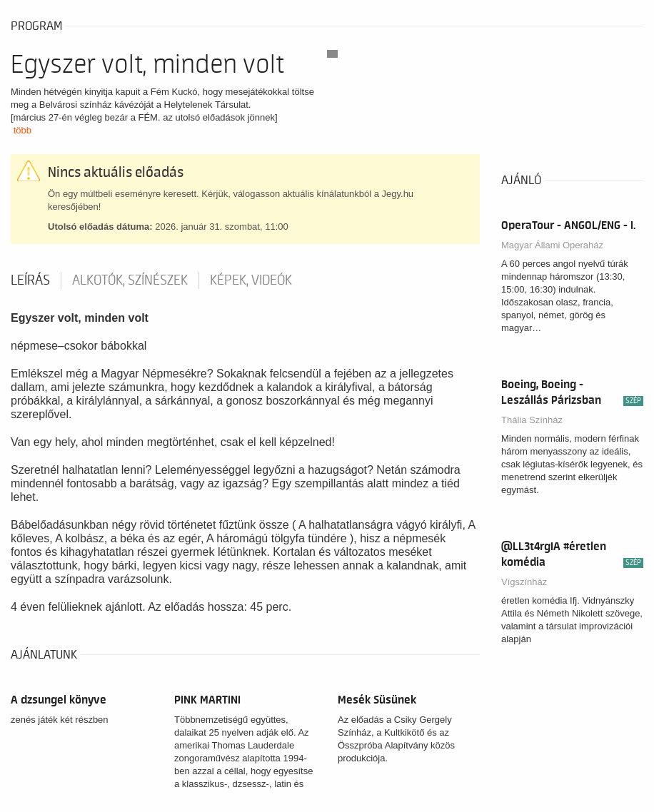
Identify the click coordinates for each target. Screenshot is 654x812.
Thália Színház (532, 420)
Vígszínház (524, 582)
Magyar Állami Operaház (552, 245)
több (22, 130)
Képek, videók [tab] (251, 280)
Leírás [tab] (30, 280)
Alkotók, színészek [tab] (130, 280)
